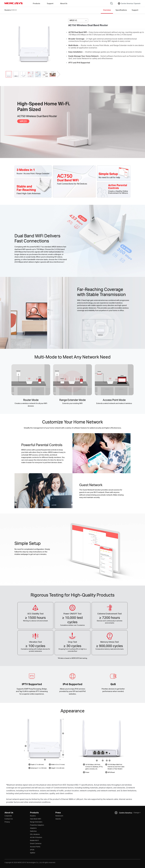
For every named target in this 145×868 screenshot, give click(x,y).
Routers (8, 10)
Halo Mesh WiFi (36, 819)
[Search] (111, 3)
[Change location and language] (129, 3)
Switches (33, 831)
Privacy (7, 822)
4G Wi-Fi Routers (36, 837)
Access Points (35, 847)
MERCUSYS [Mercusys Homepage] (14, 3)
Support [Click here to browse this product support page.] (135, 10)
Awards (58, 819)
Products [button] (36, 3)
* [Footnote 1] (58, 658)
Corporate (8, 816)
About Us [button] (64, 3)
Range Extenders (36, 822)
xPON (32, 850)
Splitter (33, 853)
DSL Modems (35, 834)
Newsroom (59, 816)
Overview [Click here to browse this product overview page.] (107, 10)
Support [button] (50, 3)
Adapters (33, 828)
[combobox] (78, 21)
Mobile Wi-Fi (34, 840)
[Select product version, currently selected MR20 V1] (78, 20)
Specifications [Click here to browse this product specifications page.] (121, 10)
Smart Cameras (36, 843)
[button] (58, 74)
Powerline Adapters (37, 825)
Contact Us (9, 819)
